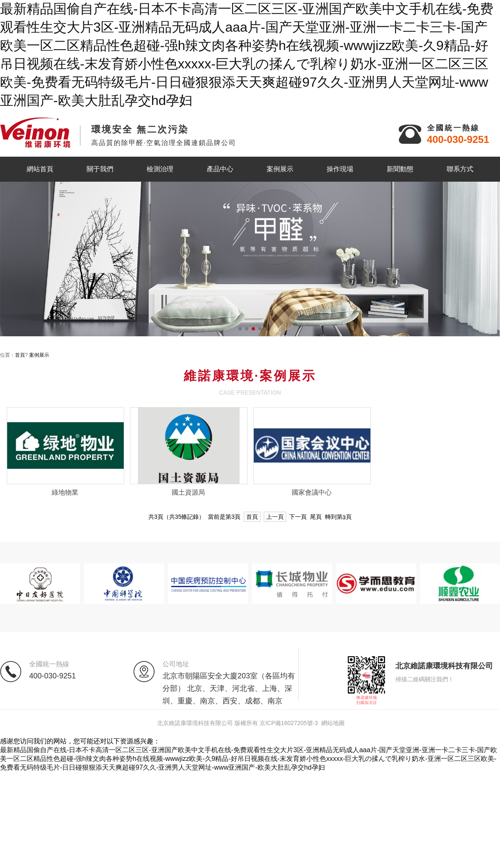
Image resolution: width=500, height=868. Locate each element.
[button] (240, 329)
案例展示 (280, 169)
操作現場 (340, 169)
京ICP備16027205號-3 (289, 723)
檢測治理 (160, 169)
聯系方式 (460, 169)
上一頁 (275, 517)
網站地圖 (333, 723)
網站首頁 (40, 169)
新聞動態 (400, 169)
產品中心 (220, 169)
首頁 (20, 355)
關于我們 (100, 169)
